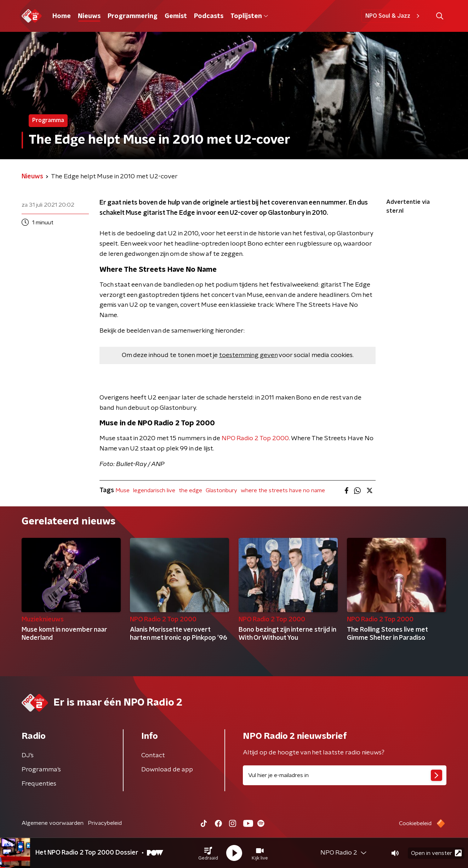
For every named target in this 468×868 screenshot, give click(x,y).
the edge (190, 490)
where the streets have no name (283, 490)
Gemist (176, 16)
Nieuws (89, 16)
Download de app (167, 770)
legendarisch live (154, 490)
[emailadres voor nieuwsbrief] (345, 775)
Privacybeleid (105, 823)
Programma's (41, 770)
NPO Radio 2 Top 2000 (255, 438)
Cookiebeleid (415, 823)
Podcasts (209, 16)
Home (62, 16)
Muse (122, 490)
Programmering (133, 16)
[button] (208, 853)
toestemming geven (248, 355)
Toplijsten (249, 16)
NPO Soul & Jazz (393, 16)
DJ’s (28, 755)
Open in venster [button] (436, 853)
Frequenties (39, 784)
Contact (153, 755)
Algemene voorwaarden (53, 823)
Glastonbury (221, 490)
